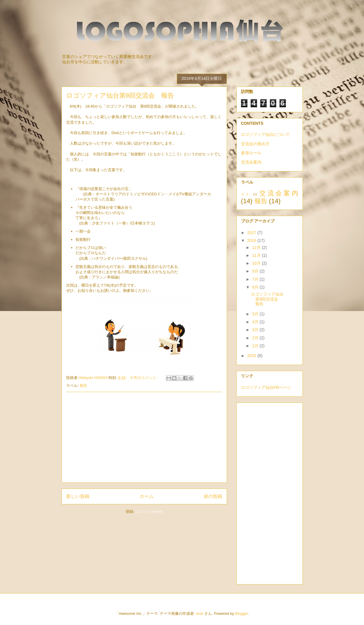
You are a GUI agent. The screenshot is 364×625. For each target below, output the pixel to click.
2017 (252, 233)
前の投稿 (213, 496)
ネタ (246, 194)
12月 (257, 247)
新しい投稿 (78, 496)
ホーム (147, 496)
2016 (252, 240)
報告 (83, 386)
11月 (257, 255)
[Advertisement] (144, 437)
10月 (257, 263)
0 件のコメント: (145, 378)
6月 (256, 287)
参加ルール (251, 153)
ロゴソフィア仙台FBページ (266, 387)
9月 (256, 271)
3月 (256, 330)
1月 (256, 346)
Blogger (242, 613)
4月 (256, 322)
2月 (256, 338)
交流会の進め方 (255, 144)
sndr (199, 613)
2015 (252, 356)
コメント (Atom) (149, 511)
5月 (256, 314)
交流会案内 (251, 162)
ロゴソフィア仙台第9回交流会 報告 (120, 95)
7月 (256, 279)
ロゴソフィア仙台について (265, 134)
